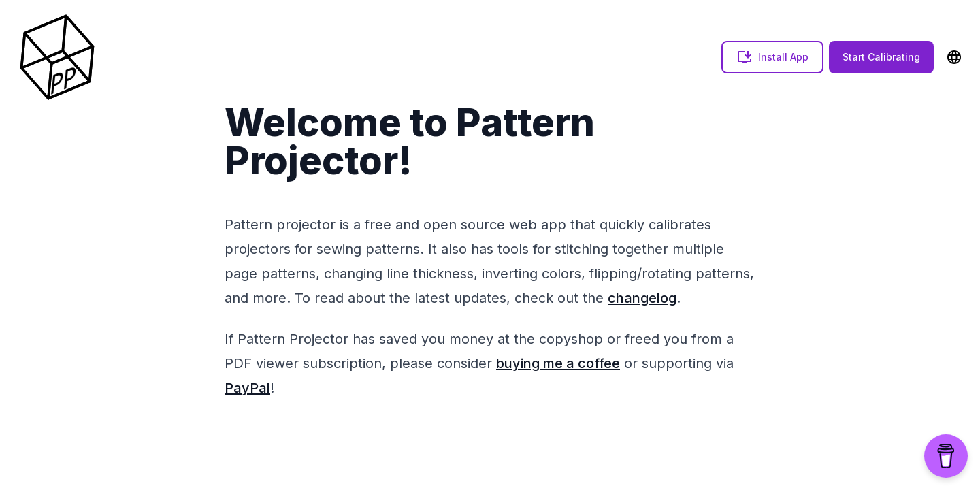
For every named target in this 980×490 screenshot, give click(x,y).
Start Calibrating (881, 57)
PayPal (247, 388)
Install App (772, 57)
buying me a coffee (558, 363)
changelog (642, 298)
